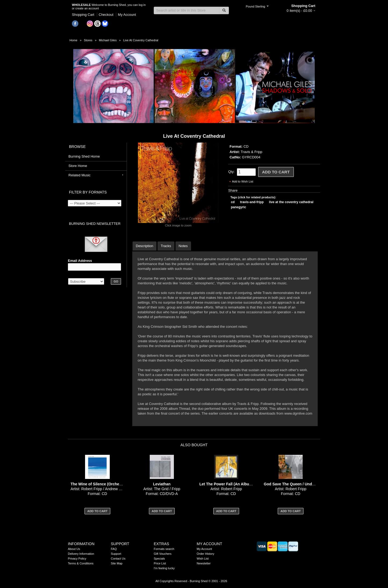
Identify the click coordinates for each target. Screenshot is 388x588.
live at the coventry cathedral (291, 202)
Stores (88, 40)
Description (144, 246)
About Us (74, 549)
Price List (160, 563)
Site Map (117, 563)
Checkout (106, 15)
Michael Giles (108, 40)
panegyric (238, 207)
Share (233, 190)
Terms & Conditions (81, 563)
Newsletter (204, 563)
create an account (87, 8)
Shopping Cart (83, 15)
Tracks (166, 246)
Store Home (78, 166)
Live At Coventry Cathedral (141, 40)
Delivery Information (81, 554)
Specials (159, 559)
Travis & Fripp (251, 152)
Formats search (164, 549)
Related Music (79, 175)
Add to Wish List (242, 181)
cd (233, 202)
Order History (205, 554)
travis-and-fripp (252, 202)
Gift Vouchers (163, 554)
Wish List (203, 559)
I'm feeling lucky (164, 568)
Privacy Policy (77, 559)
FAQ (114, 549)
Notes (183, 246)
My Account (127, 15)
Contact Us (118, 559)
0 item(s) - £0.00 (299, 11)
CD (246, 146)
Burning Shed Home (84, 156)
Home (73, 40)
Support (116, 554)
